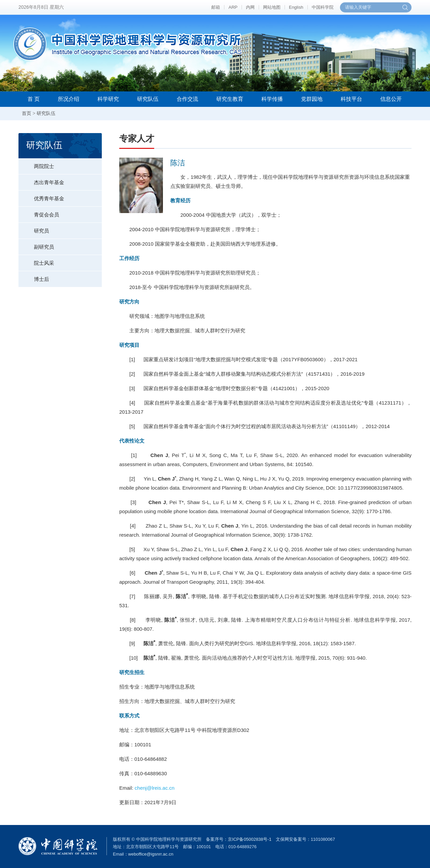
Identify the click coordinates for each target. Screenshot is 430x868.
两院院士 (36, 164)
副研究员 (36, 244)
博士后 (34, 277)
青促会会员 (39, 212)
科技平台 (351, 99)
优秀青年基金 (41, 196)
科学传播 (272, 99)
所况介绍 (69, 99)
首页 (27, 113)
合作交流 (187, 99)
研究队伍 (148, 99)
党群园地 (312, 99)
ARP (233, 7)
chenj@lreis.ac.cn (155, 788)
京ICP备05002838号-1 (250, 839)
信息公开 (391, 99)
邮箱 (216, 7)
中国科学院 (323, 7)
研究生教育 (230, 99)
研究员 (34, 228)
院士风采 (36, 260)
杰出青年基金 (41, 180)
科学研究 (108, 99)
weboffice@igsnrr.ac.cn (151, 854)
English (296, 7)
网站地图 (272, 7)
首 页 (34, 99)
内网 (250, 7)
